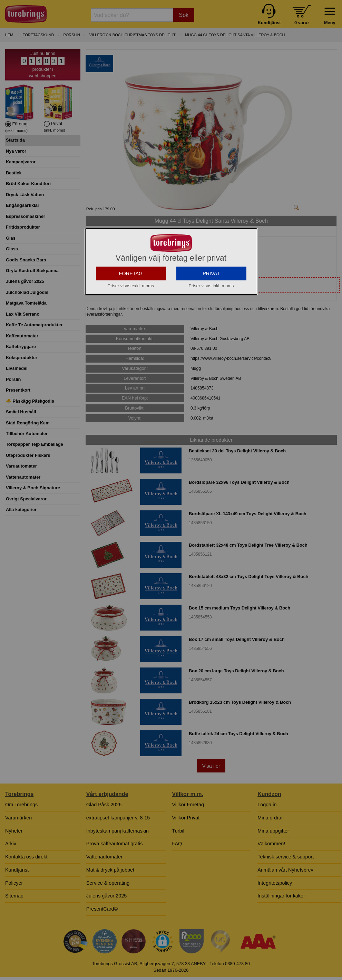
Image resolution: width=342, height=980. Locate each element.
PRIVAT (211, 335)
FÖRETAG (131, 335)
